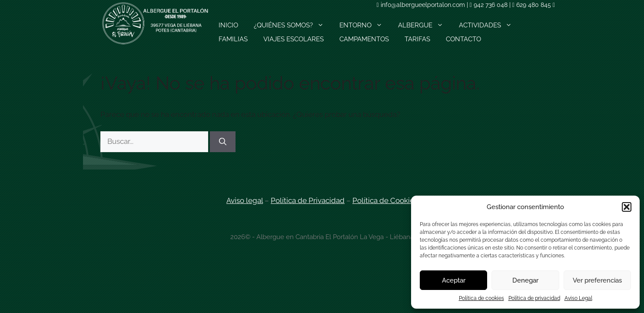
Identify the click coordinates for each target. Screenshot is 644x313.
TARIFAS (417, 39)
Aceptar (454, 280)
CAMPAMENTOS (364, 39)
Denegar (525, 280)
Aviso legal (245, 200)
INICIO (228, 25)
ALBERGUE (425, 25)
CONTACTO (463, 39)
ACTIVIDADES (489, 25)
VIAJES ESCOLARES (294, 39)
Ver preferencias (597, 280)
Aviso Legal (578, 298)
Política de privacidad (534, 298)
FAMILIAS (233, 39)
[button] (627, 207)
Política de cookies (481, 298)
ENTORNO (365, 25)
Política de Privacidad (308, 200)
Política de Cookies (385, 200)
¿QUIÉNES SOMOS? (293, 25)
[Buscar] (223, 142)
